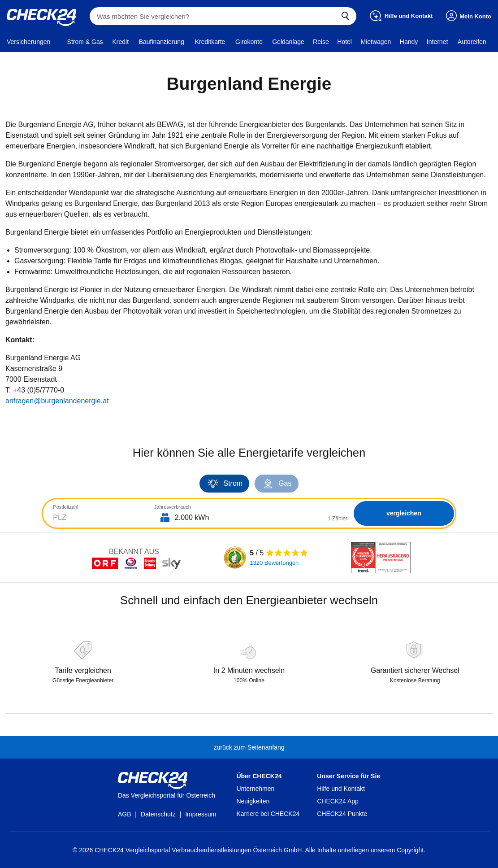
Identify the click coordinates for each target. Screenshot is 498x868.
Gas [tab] (276, 484)
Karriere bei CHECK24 (268, 814)
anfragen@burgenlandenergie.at (57, 401)
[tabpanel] (249, 514)
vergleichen (402, 513)
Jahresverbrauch (171, 507)
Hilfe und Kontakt (341, 789)
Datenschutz (158, 814)
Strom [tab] (224, 484)
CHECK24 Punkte (342, 814)
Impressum (201, 814)
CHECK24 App (338, 801)
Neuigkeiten (253, 801)
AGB (125, 814)
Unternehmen (255, 789)
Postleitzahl (65, 507)
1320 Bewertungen (274, 563)
